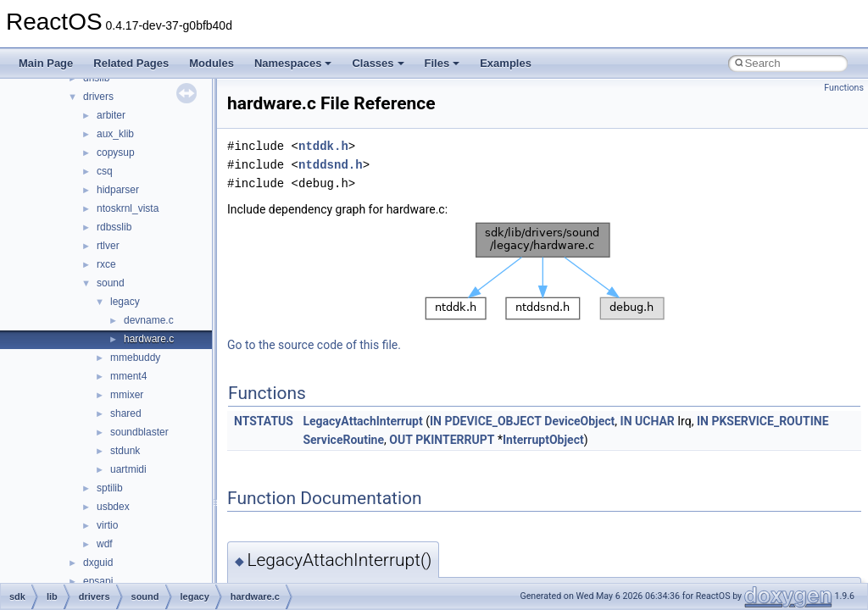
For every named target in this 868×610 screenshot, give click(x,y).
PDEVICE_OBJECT (492, 421)
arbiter (111, 115)
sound (111, 283)
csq (105, 171)
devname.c (149, 320)
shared (126, 413)
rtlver (108, 246)
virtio (107, 525)
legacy (125, 302)
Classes (378, 63)
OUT (401, 440)
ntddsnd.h (331, 165)
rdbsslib (114, 227)
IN (436, 421)
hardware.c (149, 339)
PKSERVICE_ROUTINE (770, 421)
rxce (106, 264)
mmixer (127, 395)
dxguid (98, 563)
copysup (116, 152)
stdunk (125, 451)
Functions (844, 88)
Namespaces (293, 63)
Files (442, 63)
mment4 (128, 376)
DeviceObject (579, 421)
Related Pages (131, 63)
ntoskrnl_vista (128, 208)
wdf (105, 544)
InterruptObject (543, 440)
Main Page (46, 63)
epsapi (98, 581)
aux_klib (115, 134)
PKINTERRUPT (455, 440)
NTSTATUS (264, 421)
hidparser (118, 190)
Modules (211, 63)
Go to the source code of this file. (314, 345)
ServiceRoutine (343, 440)
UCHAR (655, 421)
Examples (506, 63)
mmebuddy (135, 358)
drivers (98, 97)
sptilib (110, 488)
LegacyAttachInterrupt (362, 421)
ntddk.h (323, 146)
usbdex (113, 507)
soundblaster (139, 432)
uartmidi (128, 469)
